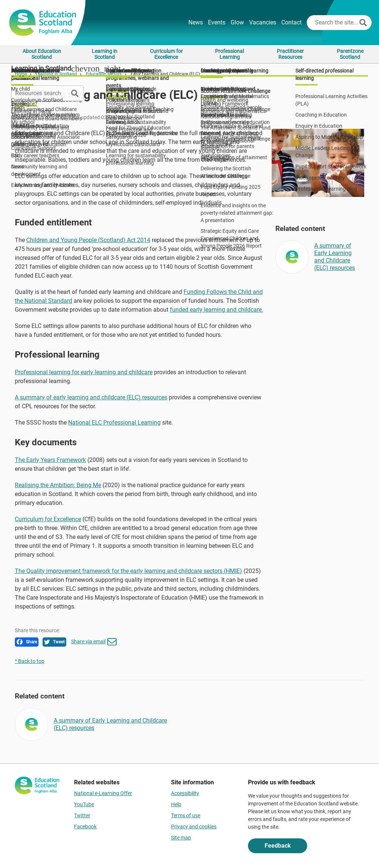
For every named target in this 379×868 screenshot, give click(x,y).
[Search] (363, 23)
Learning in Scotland (105, 54)
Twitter (82, 815)
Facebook (85, 827)
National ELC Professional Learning (114, 423)
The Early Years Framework (50, 460)
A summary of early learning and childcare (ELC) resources (91, 397)
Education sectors (104, 74)
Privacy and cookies (194, 827)
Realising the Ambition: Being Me (58, 485)
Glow (237, 22)
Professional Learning (229, 54)
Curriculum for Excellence (166, 54)
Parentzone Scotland (350, 54)
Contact (291, 22)
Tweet (54, 642)
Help (176, 804)
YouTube (84, 804)
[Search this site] (332, 23)
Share (27, 642)
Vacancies (263, 22)
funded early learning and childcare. (217, 310)
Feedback (278, 846)
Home (21, 74)
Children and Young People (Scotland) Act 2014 (88, 240)
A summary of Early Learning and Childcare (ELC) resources (335, 257)
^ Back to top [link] (30, 661)
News (196, 22)
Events (217, 22)
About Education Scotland (42, 54)
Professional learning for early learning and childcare (84, 372)
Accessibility (185, 793)
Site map (181, 838)
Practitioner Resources (290, 54)
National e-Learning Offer (103, 793)
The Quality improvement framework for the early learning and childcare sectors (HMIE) (128, 571)
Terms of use (186, 815)
